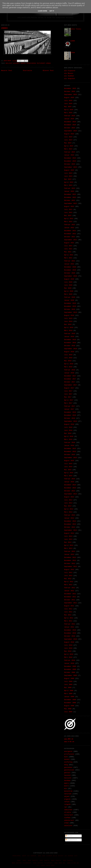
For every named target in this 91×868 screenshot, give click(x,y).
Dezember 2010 (70, 630)
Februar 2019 (70, 334)
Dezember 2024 (70, 122)
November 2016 (70, 415)
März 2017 (68, 403)
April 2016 (69, 436)
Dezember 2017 (70, 376)
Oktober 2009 (70, 672)
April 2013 (69, 545)
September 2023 (71, 167)
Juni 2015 (68, 467)
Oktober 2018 (70, 346)
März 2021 (68, 258)
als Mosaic (69, 73)
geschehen (68, 767)
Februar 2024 (70, 152)
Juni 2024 (68, 140)
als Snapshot (70, 79)
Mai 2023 (68, 179)
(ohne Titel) (76, 29)
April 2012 (69, 582)
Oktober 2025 (70, 92)
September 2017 (71, 385)
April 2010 (69, 654)
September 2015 (71, 458)
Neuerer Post (7, 71)
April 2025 (69, 110)
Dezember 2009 (70, 666)
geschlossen (69, 770)
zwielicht (68, 826)
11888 (73, 41)
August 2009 (69, 678)
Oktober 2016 (70, 418)
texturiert (41, 63)
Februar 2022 (70, 225)
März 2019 (68, 331)
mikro (66, 786)
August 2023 (69, 170)
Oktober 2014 (70, 491)
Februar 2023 (70, 188)
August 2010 (69, 642)
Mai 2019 (68, 324)
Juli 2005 (68, 712)
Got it (52, 11)
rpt (66, 807)
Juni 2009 (68, 685)
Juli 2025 (68, 101)
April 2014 (69, 509)
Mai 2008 (68, 709)
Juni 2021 (68, 249)
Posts (69, 836)
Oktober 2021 (70, 237)
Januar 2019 (69, 337)
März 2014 (68, 512)
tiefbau (67, 818)
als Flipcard (70, 71)
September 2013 (71, 530)
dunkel (67, 759)
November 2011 (70, 597)
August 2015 (69, 461)
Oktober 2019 (70, 309)
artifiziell (69, 754)
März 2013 (68, 548)
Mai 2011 (68, 615)
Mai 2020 (68, 288)
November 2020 (70, 270)
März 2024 (68, 149)
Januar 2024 (69, 155)
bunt (66, 757)
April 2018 (69, 364)
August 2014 (69, 497)
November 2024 (70, 125)
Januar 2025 (69, 119)
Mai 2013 (68, 542)
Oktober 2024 (70, 128)
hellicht (9, 63)
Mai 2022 (68, 216)
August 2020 (69, 279)
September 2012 (71, 567)
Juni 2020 (68, 285)
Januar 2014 (69, 518)
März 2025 (68, 113)
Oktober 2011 (70, 600)
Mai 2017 (68, 397)
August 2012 (69, 570)
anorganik (68, 751)
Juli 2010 (68, 645)
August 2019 (69, 315)
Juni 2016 (68, 430)
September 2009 (71, 675)
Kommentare (71, 840)
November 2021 (70, 234)
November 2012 (70, 560)
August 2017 (69, 388)
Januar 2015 (69, 482)
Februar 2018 (70, 370)
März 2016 (68, 439)
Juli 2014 (68, 500)
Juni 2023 (68, 176)
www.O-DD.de (69, 742)
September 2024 (71, 131)
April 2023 (69, 182)
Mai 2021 (68, 252)
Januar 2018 (69, 373)
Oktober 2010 (70, 636)
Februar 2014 (70, 515)
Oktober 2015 (70, 455)
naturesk (68, 794)
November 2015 (70, 452)
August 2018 (69, 352)
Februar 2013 (70, 551)
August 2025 (69, 98)
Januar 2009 (69, 697)
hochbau (16, 63)
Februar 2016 (70, 442)
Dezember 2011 (70, 594)
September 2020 (71, 276)
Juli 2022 (68, 210)
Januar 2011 (69, 627)
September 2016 (71, 421)
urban (48, 63)
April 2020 (69, 291)
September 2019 (71, 312)
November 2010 (70, 633)
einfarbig (68, 762)
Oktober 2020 (70, 273)
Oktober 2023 (70, 164)
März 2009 (68, 694)
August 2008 (69, 706)
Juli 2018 (68, 355)
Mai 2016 (68, 433)
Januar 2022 (69, 228)
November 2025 (70, 88)
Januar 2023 (69, 191)
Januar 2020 (69, 300)
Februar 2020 (70, 297)
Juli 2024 (68, 137)
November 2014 (70, 488)
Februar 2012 (70, 588)
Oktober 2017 (70, 382)
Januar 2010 (69, 663)
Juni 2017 (68, 394)
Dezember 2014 (70, 485)
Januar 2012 (69, 591)
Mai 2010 (68, 651)
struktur (68, 812)
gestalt (67, 773)
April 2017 (69, 400)
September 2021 (71, 240)
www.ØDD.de (69, 739)
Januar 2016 (69, 446)
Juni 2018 (68, 358)
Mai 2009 (68, 688)
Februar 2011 (70, 624)
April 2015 (69, 473)
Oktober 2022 (70, 200)
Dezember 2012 (70, 557)
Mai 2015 (68, 470)
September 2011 (71, 603)
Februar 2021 (70, 261)
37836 (73, 53)
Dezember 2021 (70, 231)
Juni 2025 (68, 104)
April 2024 (69, 146)
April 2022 (69, 219)
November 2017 (70, 379)
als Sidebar (69, 76)
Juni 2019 (68, 321)
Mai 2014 (68, 506)
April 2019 (69, 328)
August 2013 (69, 533)
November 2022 (70, 197)
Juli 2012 (68, 573)
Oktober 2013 (70, 527)
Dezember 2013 (70, 521)
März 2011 (68, 621)
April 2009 (69, 691)
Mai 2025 (68, 107)
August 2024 (69, 134)
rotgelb (67, 804)
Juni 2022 (68, 213)
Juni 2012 (68, 576)
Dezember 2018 (70, 340)
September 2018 (71, 349)
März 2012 (68, 585)
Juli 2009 (68, 682)
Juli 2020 (68, 282)
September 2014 (71, 494)
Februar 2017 (70, 406)
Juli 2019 (68, 318)
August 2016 (69, 424)
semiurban (68, 810)
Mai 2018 (68, 361)
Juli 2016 (68, 427)
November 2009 (70, 669)
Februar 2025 (70, 116)
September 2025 (71, 95)
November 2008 (70, 703)
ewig (66, 765)
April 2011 (69, 618)
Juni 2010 (68, 648)
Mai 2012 (68, 579)
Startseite (27, 71)
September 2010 (71, 639)
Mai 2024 (68, 143)
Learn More (42, 11)
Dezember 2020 (70, 267)
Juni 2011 (68, 612)
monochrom (31, 63)
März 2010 (68, 657)
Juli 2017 (68, 391)
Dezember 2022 (70, 194)
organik (67, 799)
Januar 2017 (69, 409)
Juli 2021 (68, 246)
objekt (67, 796)
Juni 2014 (68, 503)
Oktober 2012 (70, 564)
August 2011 (69, 606)
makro (23, 63)
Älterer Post (48, 71)
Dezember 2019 (70, 303)
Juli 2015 (68, 464)
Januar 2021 (69, 264)
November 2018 (70, 343)
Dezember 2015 (70, 449)
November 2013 (70, 524)
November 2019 (70, 306)
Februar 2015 (70, 479)
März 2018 (68, 367)
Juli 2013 (68, 536)
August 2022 (69, 206)
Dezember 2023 (70, 158)
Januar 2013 (69, 554)
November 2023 (70, 161)
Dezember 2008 (70, 700)
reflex (67, 802)
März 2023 (68, 185)
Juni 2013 (68, 539)
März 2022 (68, 222)
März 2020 (68, 294)
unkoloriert (69, 820)
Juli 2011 (68, 609)
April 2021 (69, 255)
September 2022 (71, 203)
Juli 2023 (68, 173)
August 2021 (69, 243)
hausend (67, 775)
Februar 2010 (70, 660)
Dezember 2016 (70, 412)
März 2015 (68, 476)
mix (66, 789)
